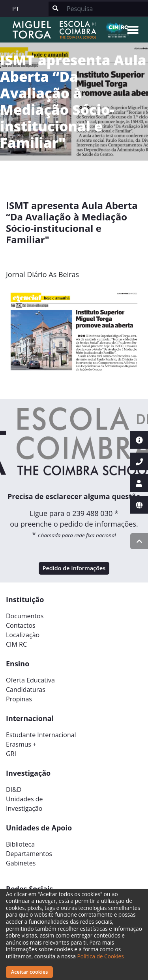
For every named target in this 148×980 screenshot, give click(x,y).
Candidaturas (26, 690)
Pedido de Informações (74, 568)
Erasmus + (21, 744)
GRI (11, 754)
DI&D (14, 790)
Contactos (21, 625)
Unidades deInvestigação (24, 804)
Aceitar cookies (30, 972)
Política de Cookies (101, 956)
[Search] (105, 9)
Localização (23, 635)
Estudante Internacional (41, 735)
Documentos (25, 616)
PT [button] (16, 8)
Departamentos (29, 854)
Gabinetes (21, 863)
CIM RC (16, 644)
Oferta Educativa (30, 680)
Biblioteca (20, 844)
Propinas (19, 699)
